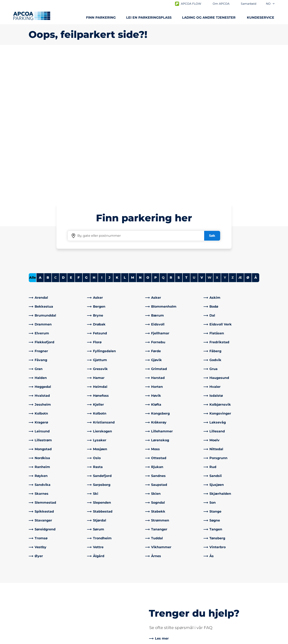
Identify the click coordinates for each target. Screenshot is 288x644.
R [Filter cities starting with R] (171, 135)
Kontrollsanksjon (101, 590)
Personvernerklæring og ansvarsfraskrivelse (60, 640)
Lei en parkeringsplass (149, 18)
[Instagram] (107, 611)
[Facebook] (90, 611)
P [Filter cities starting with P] (156, 135)
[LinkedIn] (98, 611)
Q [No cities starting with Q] (163, 135)
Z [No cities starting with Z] (233, 135)
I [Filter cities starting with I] (102, 135)
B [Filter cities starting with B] (48, 135)
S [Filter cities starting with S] (179, 135)
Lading (34, 590)
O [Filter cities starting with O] (148, 135)
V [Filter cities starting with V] (202, 135)
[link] (57, 155)
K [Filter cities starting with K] (117, 135)
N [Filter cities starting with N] (140, 135)
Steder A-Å (37, 584)
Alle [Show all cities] (33, 135)
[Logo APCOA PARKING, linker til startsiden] (32, 16)
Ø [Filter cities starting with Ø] (248, 135)
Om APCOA (157, 584)
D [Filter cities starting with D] (63, 135)
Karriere (154, 603)
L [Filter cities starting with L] (125, 135)
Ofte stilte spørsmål (104, 584)
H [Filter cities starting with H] (94, 135)
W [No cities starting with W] (210, 135)
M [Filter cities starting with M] (133, 135)
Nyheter (154, 597)
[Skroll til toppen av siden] (282, 553)
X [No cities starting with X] (217, 135)
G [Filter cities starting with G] (86, 135)
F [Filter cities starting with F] (79, 135)
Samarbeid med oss (163, 590)
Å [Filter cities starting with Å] (256, 135)
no (270, 4)
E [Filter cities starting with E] (71, 135)
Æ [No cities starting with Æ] (240, 135)
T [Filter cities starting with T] (186, 135)
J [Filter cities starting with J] (109, 135)
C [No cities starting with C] (55, 135)
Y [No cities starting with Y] (225, 135)
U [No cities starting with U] (194, 135)
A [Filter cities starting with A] (40, 135)
